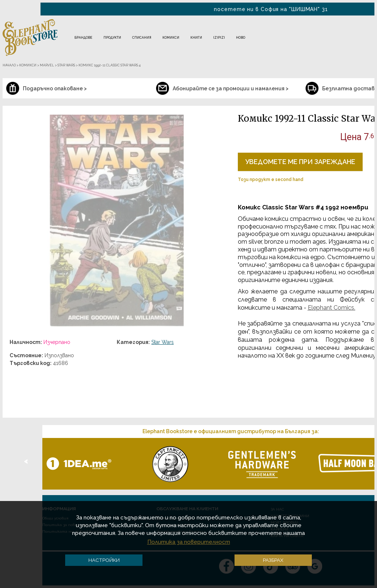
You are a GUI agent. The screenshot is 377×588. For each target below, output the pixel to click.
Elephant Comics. (332, 308)
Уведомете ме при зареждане (300, 162)
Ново (241, 38)
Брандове (83, 38)
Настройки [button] (104, 560)
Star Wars (163, 342)
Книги (196, 38)
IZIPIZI (219, 38)
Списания (142, 38)
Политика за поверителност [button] (189, 542)
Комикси (171, 38)
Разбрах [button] (273, 560)
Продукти (112, 38)
